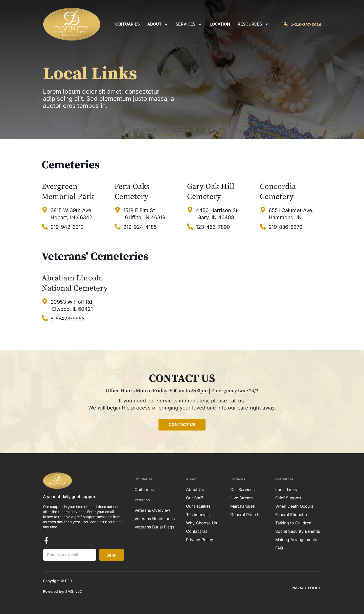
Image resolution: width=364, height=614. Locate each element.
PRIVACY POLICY (306, 588)
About (158, 24)
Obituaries (128, 24)
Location (220, 24)
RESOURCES (253, 24)
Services (189, 24)
